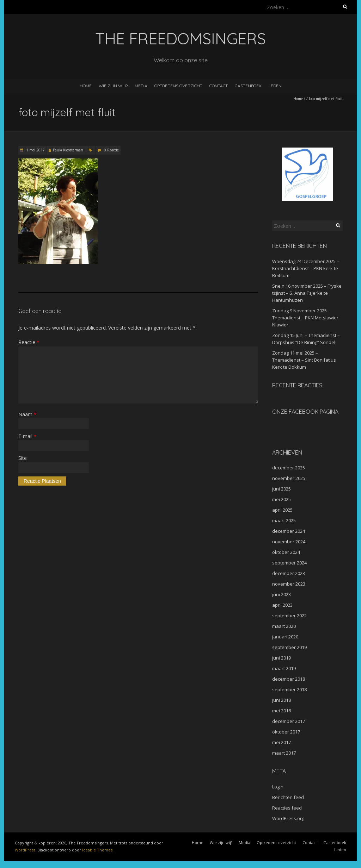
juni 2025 (282, 489)
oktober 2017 (286, 732)
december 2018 (289, 679)
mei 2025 (282, 499)
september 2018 (289, 689)
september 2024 (289, 563)
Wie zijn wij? (113, 86)
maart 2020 (284, 626)
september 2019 (289, 647)
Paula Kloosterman (68, 150)
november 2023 (289, 584)
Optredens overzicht (178, 86)
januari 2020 (285, 637)
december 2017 (289, 721)
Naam (27, 414)
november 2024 (289, 542)
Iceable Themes (97, 850)
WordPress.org (288, 818)
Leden (275, 86)
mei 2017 (282, 742)
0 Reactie (111, 150)
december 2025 (289, 468)
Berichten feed (288, 797)
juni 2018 (282, 700)
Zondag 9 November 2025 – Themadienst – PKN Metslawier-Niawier (306, 318)
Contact (219, 86)
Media (141, 86)
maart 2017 (284, 753)
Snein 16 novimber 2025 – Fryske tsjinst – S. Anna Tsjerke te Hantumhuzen (307, 293)
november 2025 (289, 478)
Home (86, 86)
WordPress (25, 850)
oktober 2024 (286, 552)
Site (23, 458)
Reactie (29, 342)
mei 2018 (282, 711)
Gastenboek (248, 86)
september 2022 (289, 616)
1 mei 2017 (35, 150)
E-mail (27, 436)
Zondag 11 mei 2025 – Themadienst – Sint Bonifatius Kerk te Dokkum (304, 360)
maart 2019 (284, 668)
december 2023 (289, 573)
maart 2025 (284, 520)
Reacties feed (287, 808)
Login (278, 787)
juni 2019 (282, 658)
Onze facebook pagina (305, 412)
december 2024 (289, 531)
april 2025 (282, 510)
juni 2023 (282, 594)
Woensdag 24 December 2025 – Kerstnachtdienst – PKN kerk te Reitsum (306, 268)
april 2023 (282, 605)
